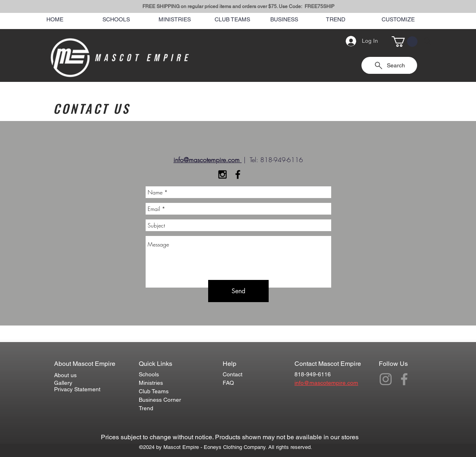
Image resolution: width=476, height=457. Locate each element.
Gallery (63, 383)
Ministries (151, 383)
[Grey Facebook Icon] (404, 379)
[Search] (427, 41)
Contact (233, 374)
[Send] (238, 291)
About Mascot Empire (85, 364)
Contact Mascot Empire (328, 364)
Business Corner (160, 400)
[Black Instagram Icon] (222, 174)
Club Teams (154, 391)
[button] (405, 42)
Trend (146, 408)
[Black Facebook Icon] (238, 174)
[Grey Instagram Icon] (386, 379)
